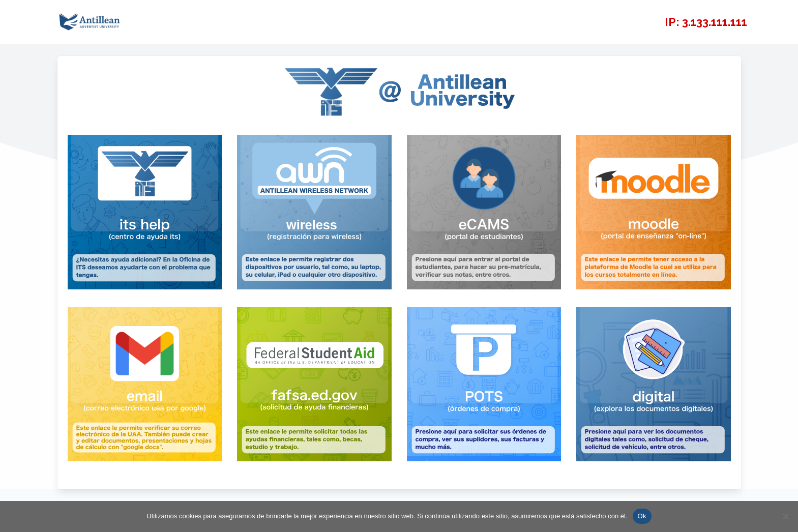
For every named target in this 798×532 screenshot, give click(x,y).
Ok (642, 516)
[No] (785, 516)
